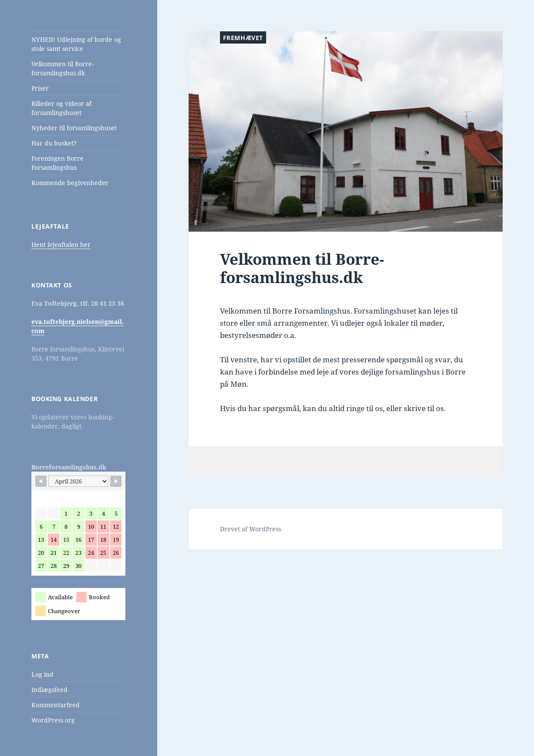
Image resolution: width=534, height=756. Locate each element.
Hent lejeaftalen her (61, 245)
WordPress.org (53, 720)
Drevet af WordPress (250, 529)
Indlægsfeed (49, 690)
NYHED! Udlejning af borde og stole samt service (76, 44)
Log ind (42, 674)
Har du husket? (54, 143)
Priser (40, 88)
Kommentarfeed (56, 705)
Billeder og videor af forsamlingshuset (61, 108)
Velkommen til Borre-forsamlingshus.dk (63, 68)
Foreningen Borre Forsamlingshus (57, 163)
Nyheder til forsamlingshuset (74, 128)
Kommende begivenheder (70, 183)
